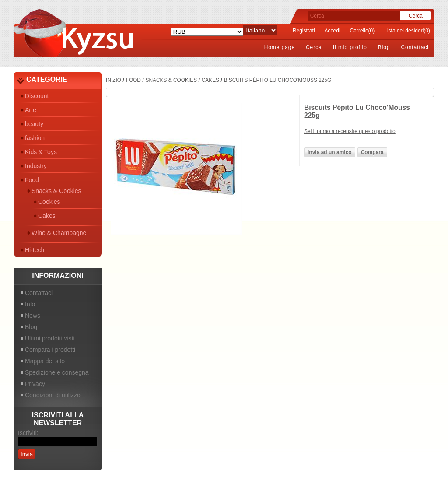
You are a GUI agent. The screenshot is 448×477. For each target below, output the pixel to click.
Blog (384, 47)
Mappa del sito (45, 361)
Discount (37, 96)
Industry (36, 166)
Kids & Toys (41, 152)
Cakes (47, 216)
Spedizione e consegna (57, 372)
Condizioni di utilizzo (53, 395)
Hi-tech (35, 250)
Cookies (49, 202)
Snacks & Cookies (56, 191)
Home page (280, 47)
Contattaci (415, 47)
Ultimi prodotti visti (50, 338)
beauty (34, 124)
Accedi (332, 31)
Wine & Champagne (59, 233)
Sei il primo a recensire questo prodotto (350, 131)
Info (30, 304)
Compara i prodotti (50, 350)
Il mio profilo (350, 47)
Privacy (35, 384)
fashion (35, 138)
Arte (31, 110)
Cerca (314, 47)
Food (32, 180)
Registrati (304, 31)
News (33, 316)
